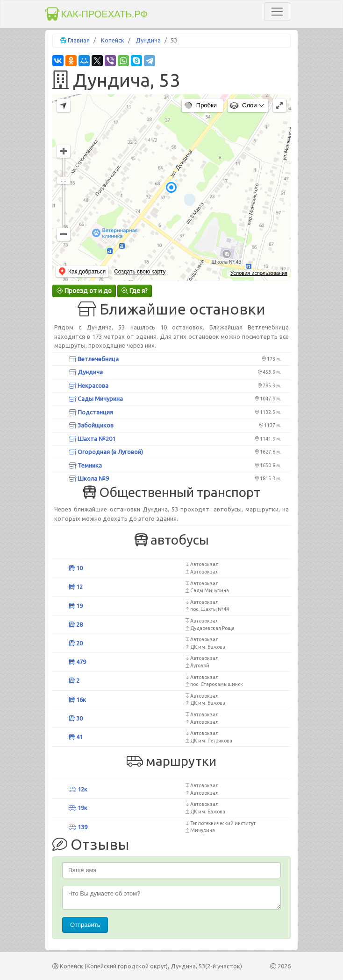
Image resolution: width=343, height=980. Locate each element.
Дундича (148, 40)
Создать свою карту (140, 272)
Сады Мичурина (96, 399)
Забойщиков (91, 425)
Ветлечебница (94, 359)
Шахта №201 (92, 439)
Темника (85, 465)
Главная (79, 40)
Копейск (113, 40)
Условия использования (259, 273)
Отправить (85, 925)
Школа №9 (89, 478)
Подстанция (91, 412)
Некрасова (89, 385)
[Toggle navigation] (277, 12)
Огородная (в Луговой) (106, 452)
